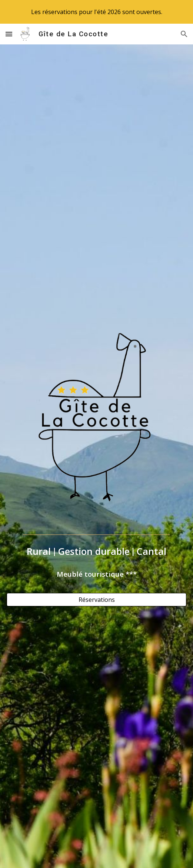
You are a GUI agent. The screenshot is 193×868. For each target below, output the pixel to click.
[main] (96, 551)
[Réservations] (96, 600)
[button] (9, 34)
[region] (96, 12)
